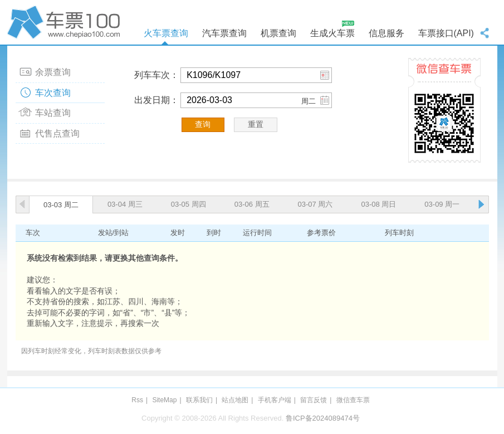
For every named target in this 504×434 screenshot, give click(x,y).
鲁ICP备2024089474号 (323, 418)
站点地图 (235, 400)
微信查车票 (353, 400)
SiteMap (164, 400)
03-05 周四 (189, 204)
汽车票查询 (224, 33)
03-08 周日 (378, 204)
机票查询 (278, 33)
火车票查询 (166, 33)
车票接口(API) (446, 33)
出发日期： (156, 100)
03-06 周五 (252, 204)
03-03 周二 (61, 205)
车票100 (66, 22)
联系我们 (199, 400)
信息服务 (386, 33)
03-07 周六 (315, 204)
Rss (137, 400)
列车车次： (156, 75)
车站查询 (53, 113)
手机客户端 (275, 400)
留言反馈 (314, 400)
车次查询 (53, 93)
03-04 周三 (125, 204)
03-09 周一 (442, 204)
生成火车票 (332, 33)
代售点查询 (57, 133)
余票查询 (53, 72)
